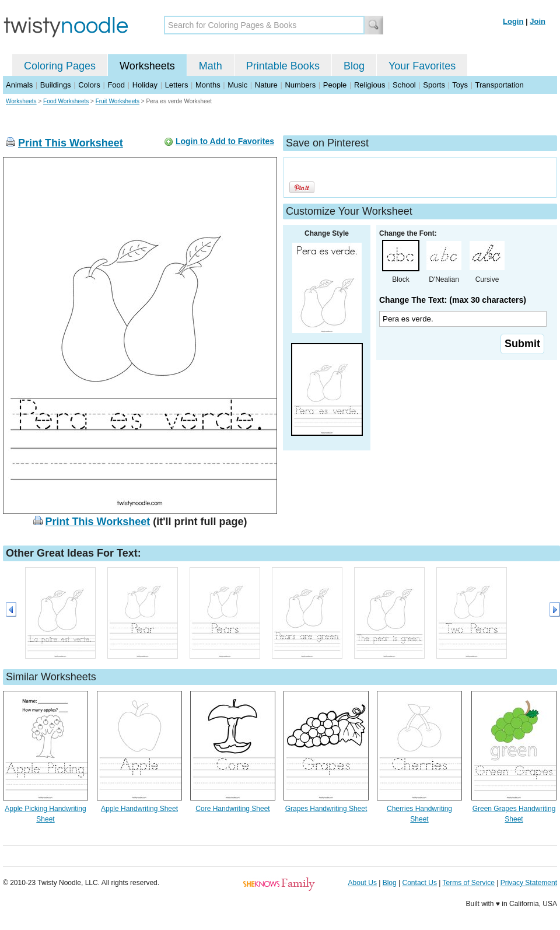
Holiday (145, 85)
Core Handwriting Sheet (232, 809)
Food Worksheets (66, 101)
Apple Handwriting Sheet (139, 809)
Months (208, 85)
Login (513, 21)
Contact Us (420, 883)
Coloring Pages (60, 66)
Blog (354, 66)
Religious (370, 85)
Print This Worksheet (71, 143)
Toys (460, 85)
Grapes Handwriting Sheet (326, 809)
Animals (19, 85)
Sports (434, 85)
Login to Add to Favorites (225, 141)
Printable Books (283, 66)
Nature (266, 85)
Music (237, 85)
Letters (177, 85)
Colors (89, 85)
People (335, 85)
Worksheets (147, 66)
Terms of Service (468, 883)
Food (116, 85)
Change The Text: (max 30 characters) (453, 300)
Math (211, 66)
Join (538, 21)
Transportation (499, 85)
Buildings (56, 85)
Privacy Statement (529, 883)
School (404, 85)
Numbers (300, 85)
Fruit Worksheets (118, 101)
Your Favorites (422, 66)
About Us (363, 883)
